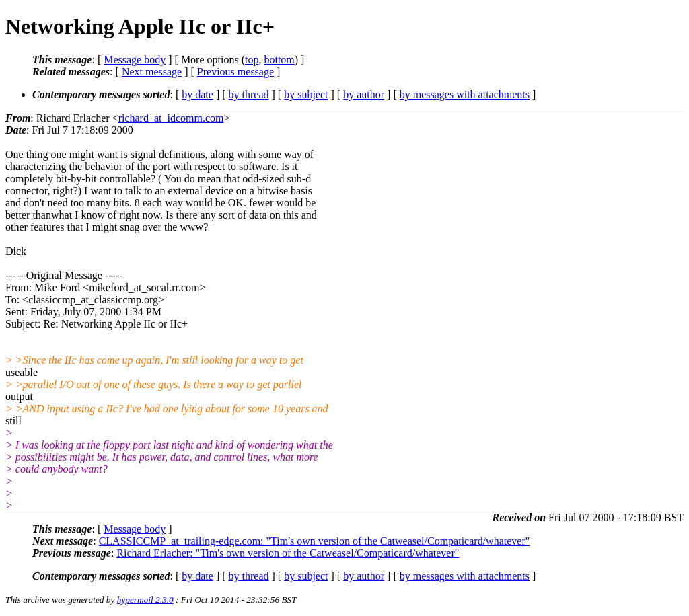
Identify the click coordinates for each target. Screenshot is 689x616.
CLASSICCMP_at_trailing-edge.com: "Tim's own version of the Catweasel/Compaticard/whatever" (315, 541)
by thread (249, 94)
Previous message (235, 72)
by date (197, 94)
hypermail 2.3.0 (145, 600)
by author (364, 94)
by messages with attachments (465, 94)
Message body (135, 60)
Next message (152, 72)
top (252, 60)
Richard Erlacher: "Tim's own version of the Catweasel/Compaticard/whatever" (288, 553)
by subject (306, 94)
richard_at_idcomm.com (171, 118)
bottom (279, 60)
